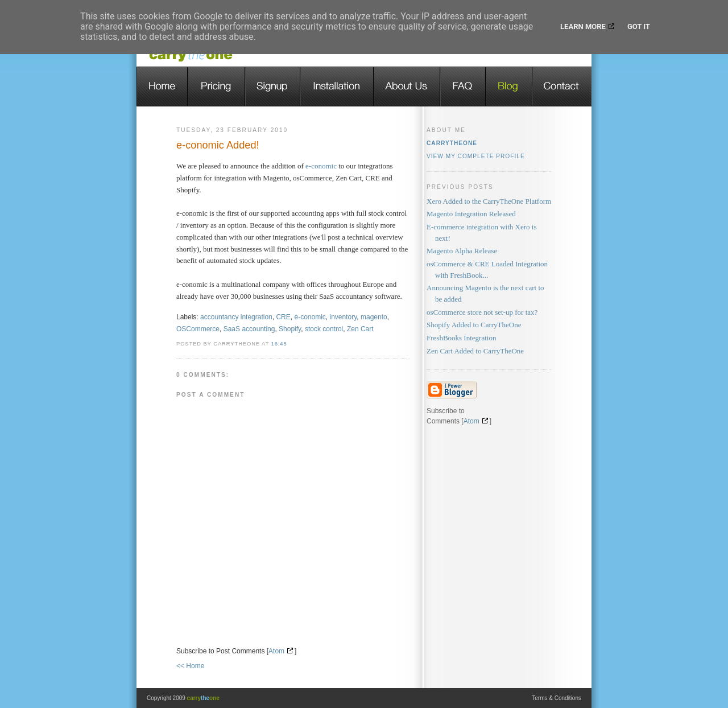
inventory (344, 317)
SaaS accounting (249, 329)
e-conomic (321, 166)
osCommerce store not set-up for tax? (482, 312)
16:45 (279, 344)
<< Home (190, 666)
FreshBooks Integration (461, 338)
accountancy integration (236, 317)
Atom (276, 651)
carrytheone (452, 143)
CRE (283, 317)
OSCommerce (198, 329)
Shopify (290, 329)
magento (374, 317)
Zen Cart (360, 329)
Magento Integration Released (471, 214)
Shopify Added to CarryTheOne (474, 325)
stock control (324, 329)
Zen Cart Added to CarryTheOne (475, 351)
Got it (639, 26)
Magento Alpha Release (462, 251)
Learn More (583, 26)
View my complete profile (476, 156)
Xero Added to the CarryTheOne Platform (489, 201)
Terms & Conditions (557, 698)
